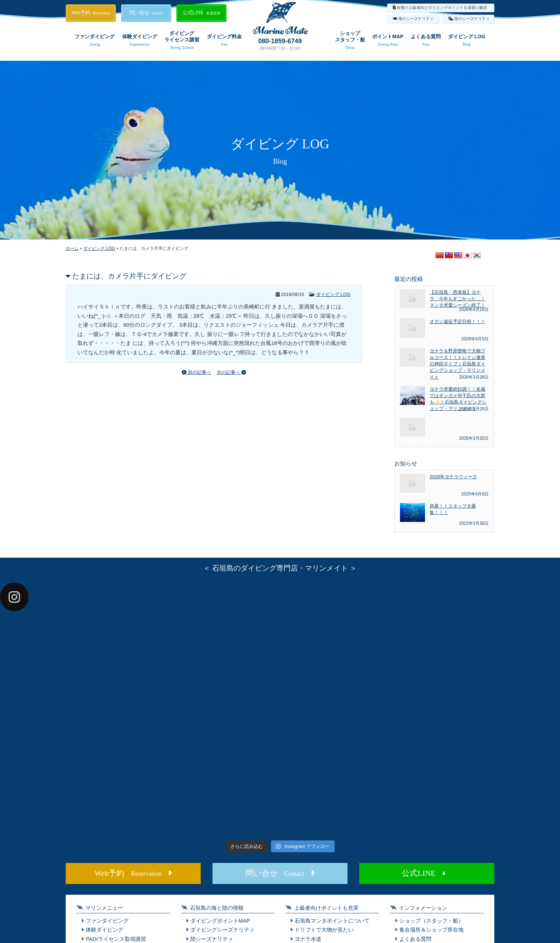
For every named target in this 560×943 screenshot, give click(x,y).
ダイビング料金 (224, 41)
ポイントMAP (388, 41)
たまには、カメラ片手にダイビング (129, 276)
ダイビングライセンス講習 (182, 41)
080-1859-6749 (280, 41)
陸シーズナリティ (212, 939)
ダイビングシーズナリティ (222, 930)
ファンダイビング (95, 41)
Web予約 (91, 13)
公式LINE (202, 13)
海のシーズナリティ (416, 19)
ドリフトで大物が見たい (324, 930)
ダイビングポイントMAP (220, 921)
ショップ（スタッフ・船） (431, 921)
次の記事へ (231, 372)
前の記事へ (196, 372)
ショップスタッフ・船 (350, 41)
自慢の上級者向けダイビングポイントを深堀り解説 (442, 8)
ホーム (72, 248)
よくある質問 (426, 41)
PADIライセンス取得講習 (116, 939)
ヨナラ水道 (308, 939)
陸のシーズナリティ (472, 19)
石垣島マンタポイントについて (332, 921)
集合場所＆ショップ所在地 (431, 930)
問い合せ (146, 13)
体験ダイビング (140, 41)
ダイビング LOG (467, 41)
